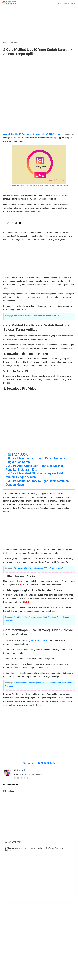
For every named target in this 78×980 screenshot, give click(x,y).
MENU (73, 3)
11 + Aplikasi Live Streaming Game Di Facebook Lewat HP (38, 568)
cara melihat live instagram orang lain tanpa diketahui (36, 316)
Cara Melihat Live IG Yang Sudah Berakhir (22, 134)
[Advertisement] (39, 22)
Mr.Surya (19, 770)
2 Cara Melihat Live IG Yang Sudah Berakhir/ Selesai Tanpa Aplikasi (38, 52)
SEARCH (67, 3)
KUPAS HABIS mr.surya (52, 134)
